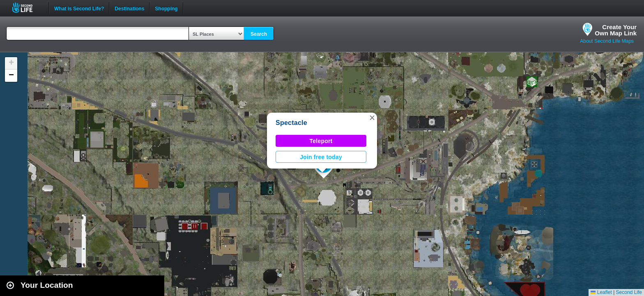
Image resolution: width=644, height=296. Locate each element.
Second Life (27, 8)
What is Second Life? (79, 8)
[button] (372, 118)
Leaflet (601, 292)
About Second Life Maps (607, 41)
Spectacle (291, 123)
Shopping (166, 8)
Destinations (129, 8)
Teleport (321, 141)
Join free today (321, 157)
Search (259, 34)
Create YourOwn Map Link (616, 30)
